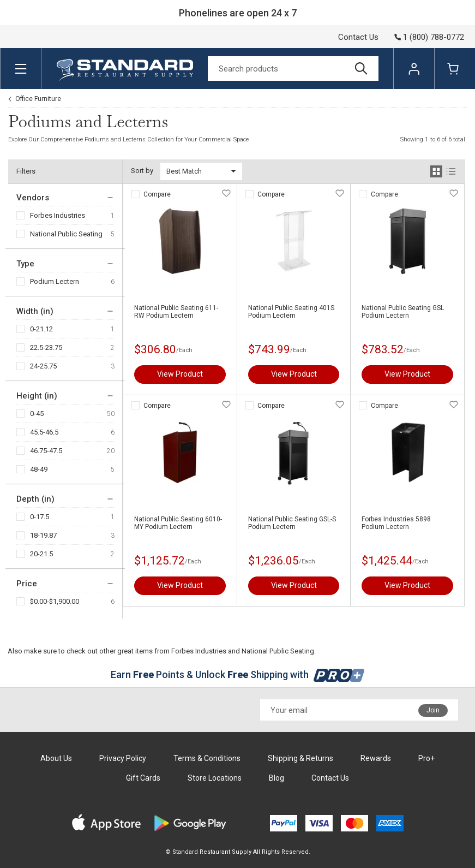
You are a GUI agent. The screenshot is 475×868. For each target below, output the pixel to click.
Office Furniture (38, 99)
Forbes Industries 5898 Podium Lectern (396, 523)
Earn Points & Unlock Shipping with (237, 674)
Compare (157, 194)
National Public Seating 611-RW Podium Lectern (176, 312)
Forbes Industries (58, 215)
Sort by (142, 171)
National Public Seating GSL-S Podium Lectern (292, 523)
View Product (180, 374)
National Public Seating (66, 234)
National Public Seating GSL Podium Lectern (403, 312)
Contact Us (358, 37)
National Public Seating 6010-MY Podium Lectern (178, 523)
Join (433, 710)
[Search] (293, 69)
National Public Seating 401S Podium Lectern (291, 312)
